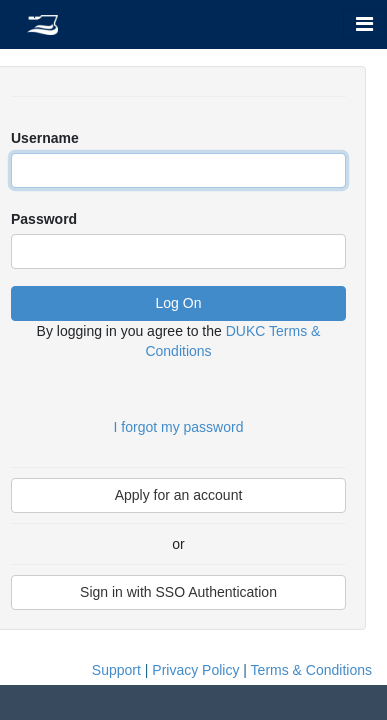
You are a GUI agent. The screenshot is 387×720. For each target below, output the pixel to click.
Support (116, 670)
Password (44, 219)
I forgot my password (179, 427)
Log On (179, 303)
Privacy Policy (195, 670)
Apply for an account (179, 495)
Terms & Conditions (311, 670)
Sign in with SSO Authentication (178, 592)
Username (45, 138)
